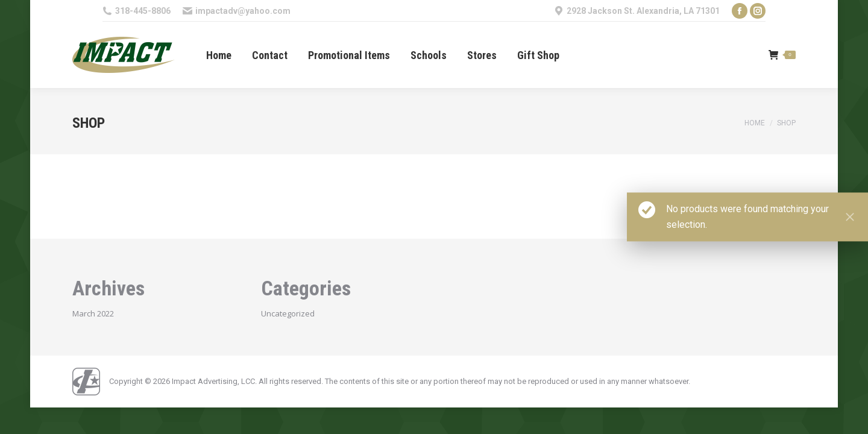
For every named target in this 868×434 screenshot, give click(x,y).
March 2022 (93, 313)
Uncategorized (288, 313)
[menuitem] (219, 55)
